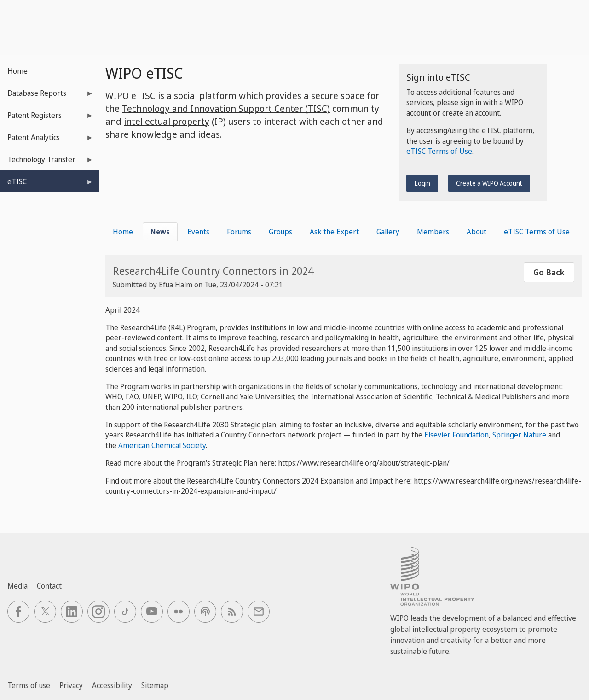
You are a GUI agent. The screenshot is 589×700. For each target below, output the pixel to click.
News (160, 232)
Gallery (388, 232)
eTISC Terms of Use (439, 151)
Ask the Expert (334, 232)
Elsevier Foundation (456, 435)
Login (422, 183)
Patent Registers (47, 118)
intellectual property (167, 121)
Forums (239, 232)
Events (198, 232)
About (476, 232)
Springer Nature (518, 435)
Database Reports (47, 96)
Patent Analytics (47, 140)
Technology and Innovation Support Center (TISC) (226, 108)
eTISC (47, 184)
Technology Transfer (47, 162)
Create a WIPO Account (489, 183)
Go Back (549, 272)
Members (433, 232)
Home (17, 71)
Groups (280, 232)
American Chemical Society (162, 445)
